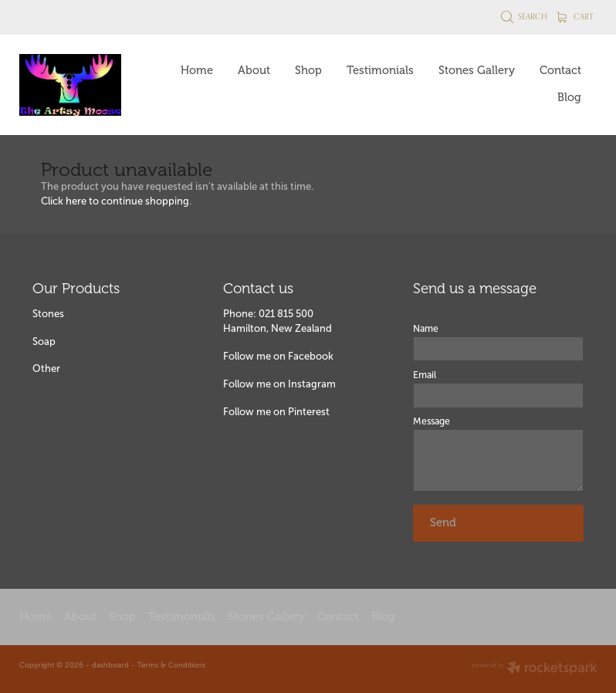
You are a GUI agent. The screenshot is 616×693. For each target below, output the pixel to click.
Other (46, 368)
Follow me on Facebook (278, 356)
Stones (48, 314)
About (254, 70)
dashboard (110, 665)
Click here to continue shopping (115, 201)
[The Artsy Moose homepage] (77, 85)
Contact (560, 70)
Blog (569, 97)
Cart (575, 16)
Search (525, 16)
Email (425, 375)
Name (426, 329)
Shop (308, 70)
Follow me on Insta (267, 384)
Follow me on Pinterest (276, 412)
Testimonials (380, 70)
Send (443, 522)
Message (432, 421)
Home (197, 70)
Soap (44, 341)
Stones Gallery (477, 70)
